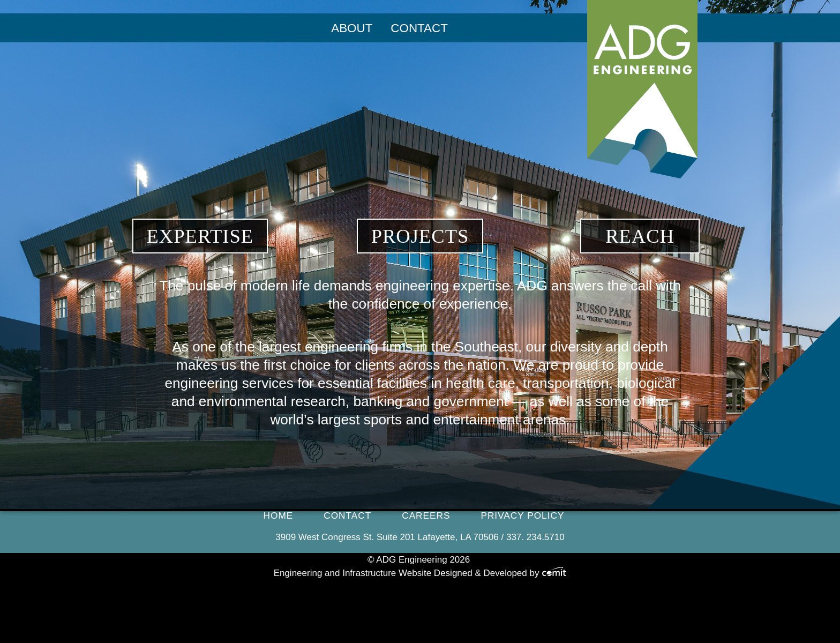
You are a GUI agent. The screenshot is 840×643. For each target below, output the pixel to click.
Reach (640, 236)
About (352, 28)
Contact (419, 28)
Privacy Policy (522, 515)
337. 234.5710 (535, 537)
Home (279, 515)
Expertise (200, 236)
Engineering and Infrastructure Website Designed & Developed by (420, 573)
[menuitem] (352, 28)
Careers (426, 515)
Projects (420, 236)
